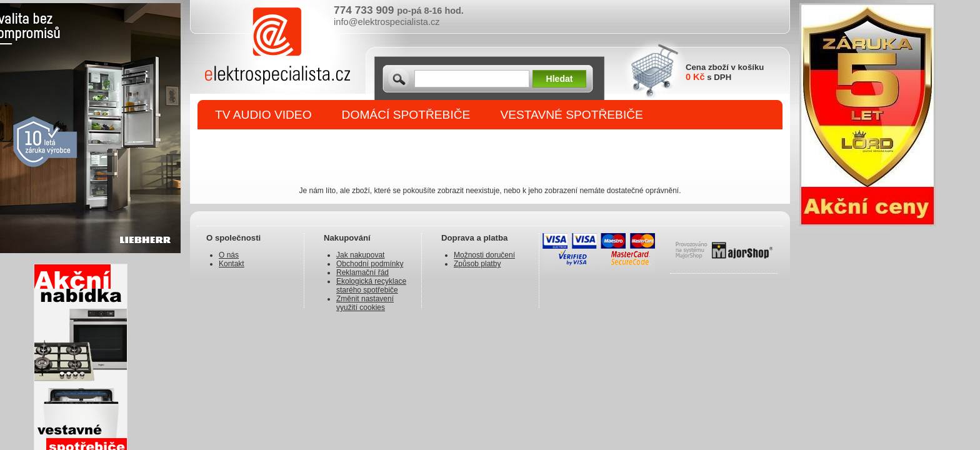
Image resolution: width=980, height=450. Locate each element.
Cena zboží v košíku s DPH (725, 72)
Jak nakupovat (360, 255)
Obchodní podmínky (370, 264)
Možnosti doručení (484, 255)
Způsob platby (477, 264)
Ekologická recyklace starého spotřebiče (371, 286)
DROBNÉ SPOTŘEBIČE (281, 145)
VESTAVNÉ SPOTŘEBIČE (572, 115)
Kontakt (232, 264)
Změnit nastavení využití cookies (365, 303)
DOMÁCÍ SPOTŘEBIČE (406, 115)
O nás (229, 255)
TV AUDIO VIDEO (263, 115)
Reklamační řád (362, 272)
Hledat (560, 79)
